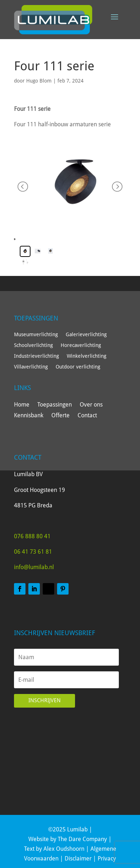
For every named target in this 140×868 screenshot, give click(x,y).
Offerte (60, 416)
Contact (87, 416)
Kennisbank (29, 416)
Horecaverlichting (81, 345)
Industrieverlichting (36, 356)
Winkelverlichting (87, 356)
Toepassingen (55, 405)
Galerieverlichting (86, 335)
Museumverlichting (36, 335)
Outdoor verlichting (78, 367)
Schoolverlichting (33, 345)
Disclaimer (78, 858)
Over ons (91, 405)
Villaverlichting (31, 367)
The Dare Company (82, 839)
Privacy (107, 858)
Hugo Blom (39, 81)
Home (22, 405)
